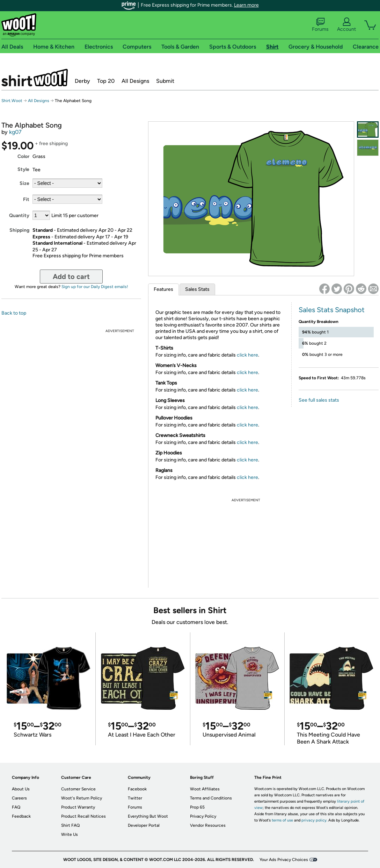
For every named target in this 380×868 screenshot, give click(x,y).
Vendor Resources (208, 825)
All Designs (135, 81)
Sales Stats (197, 289)
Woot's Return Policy (82, 798)
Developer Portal (144, 825)
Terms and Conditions (211, 798)
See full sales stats (319, 400)
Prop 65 (197, 807)
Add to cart (71, 277)
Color (23, 156)
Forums (320, 25)
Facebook (137, 789)
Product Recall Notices (83, 816)
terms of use (282, 820)
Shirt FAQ (70, 825)
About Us (21, 789)
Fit (26, 199)
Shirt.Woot (35, 78)
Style (23, 169)
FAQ (16, 807)
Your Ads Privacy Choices (284, 860)
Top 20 (106, 81)
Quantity (19, 216)
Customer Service (78, 789)
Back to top (14, 313)
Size (24, 183)
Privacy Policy (203, 816)
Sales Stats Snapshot (332, 310)
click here (247, 355)
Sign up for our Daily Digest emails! (95, 287)
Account (346, 25)
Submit (165, 81)
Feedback (21, 816)
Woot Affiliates (205, 789)
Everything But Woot (148, 816)
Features (163, 289)
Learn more (246, 5)
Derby (82, 81)
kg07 (15, 132)
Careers (19, 798)
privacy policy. (314, 820)
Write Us (70, 834)
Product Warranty (78, 807)
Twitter (135, 798)
